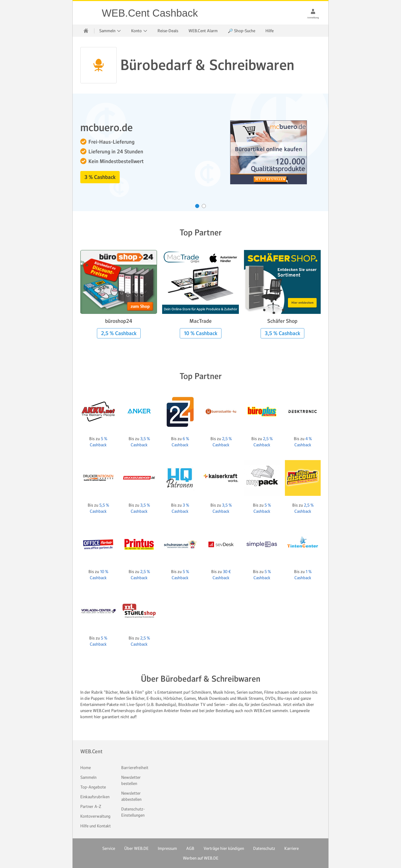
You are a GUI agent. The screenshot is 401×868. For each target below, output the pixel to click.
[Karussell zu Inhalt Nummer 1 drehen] (197, 206)
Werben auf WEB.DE (201, 858)
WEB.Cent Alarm (203, 31)
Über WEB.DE (136, 848)
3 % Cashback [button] (100, 177)
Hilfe (270, 31)
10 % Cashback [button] (201, 333)
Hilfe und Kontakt (96, 826)
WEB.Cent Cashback (87, 13)
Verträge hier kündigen (224, 848)
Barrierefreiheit (135, 768)
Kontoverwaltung (95, 816)
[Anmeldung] (313, 11)
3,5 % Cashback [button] (282, 333)
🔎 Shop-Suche (242, 31)
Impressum (167, 848)
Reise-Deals (168, 31)
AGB (190, 848)
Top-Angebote (93, 787)
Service (109, 848)
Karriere (292, 848)
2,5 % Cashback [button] (119, 333)
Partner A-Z (91, 806)
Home (86, 768)
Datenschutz (264, 848)
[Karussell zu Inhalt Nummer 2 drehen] (204, 206)
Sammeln (88, 777)
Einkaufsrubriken (95, 797)
